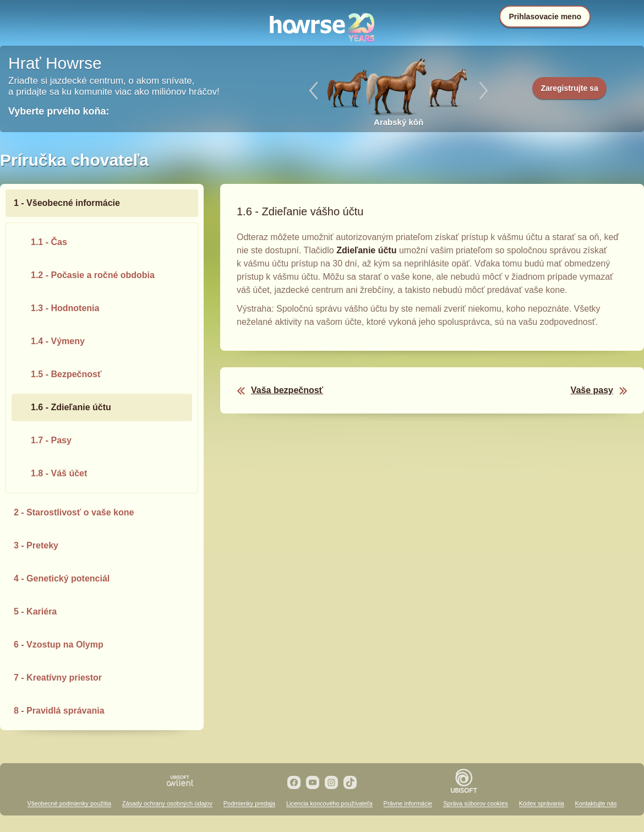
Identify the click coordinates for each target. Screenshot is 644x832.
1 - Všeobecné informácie (67, 203)
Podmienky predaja (249, 803)
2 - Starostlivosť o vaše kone (74, 512)
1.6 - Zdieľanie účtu (71, 407)
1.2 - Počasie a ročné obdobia (93, 275)
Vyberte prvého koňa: (59, 111)
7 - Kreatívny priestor (58, 678)
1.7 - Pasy (51, 440)
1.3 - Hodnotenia (65, 308)
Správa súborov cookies (475, 803)
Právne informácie (408, 803)
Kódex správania (542, 803)
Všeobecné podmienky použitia (69, 803)
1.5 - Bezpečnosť (66, 374)
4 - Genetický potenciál (62, 578)
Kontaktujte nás (596, 803)
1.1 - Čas (49, 242)
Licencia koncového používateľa (329, 803)
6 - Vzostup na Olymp (59, 645)
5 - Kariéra (35, 611)
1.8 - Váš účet (59, 473)
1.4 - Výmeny (58, 341)
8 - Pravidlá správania (59, 711)
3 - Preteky (36, 545)
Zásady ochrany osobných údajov (167, 803)
